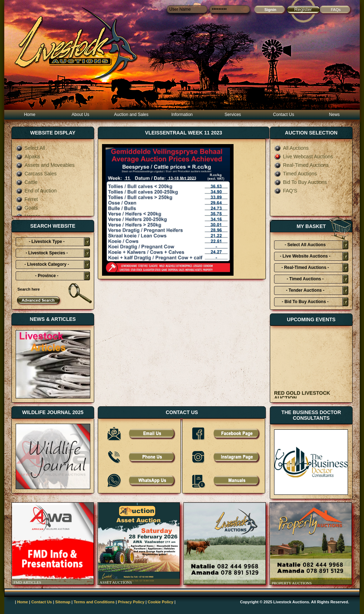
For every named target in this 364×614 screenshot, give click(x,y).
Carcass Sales (36, 174)
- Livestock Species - (47, 253)
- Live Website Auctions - (305, 256)
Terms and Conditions (94, 602)
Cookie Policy (161, 602)
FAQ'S (286, 191)
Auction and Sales (131, 115)
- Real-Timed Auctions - (305, 268)
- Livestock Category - (47, 264)
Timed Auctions (295, 174)
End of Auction (36, 191)
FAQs (336, 10)
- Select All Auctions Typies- (305, 246)
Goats (27, 208)
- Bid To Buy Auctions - (305, 302)
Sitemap (63, 602)
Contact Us (283, 115)
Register (303, 9)
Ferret (27, 199)
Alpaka (28, 157)
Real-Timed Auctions (301, 165)
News (334, 115)
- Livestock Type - (47, 242)
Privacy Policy (131, 602)
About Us (81, 115)
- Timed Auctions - (305, 279)
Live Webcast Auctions (304, 157)
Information (182, 115)
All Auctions (291, 148)
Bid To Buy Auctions (300, 182)
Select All (30, 148)
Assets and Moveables (45, 165)
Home (30, 115)
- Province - (47, 276)
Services (233, 115)
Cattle (27, 182)
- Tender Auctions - (305, 290)
